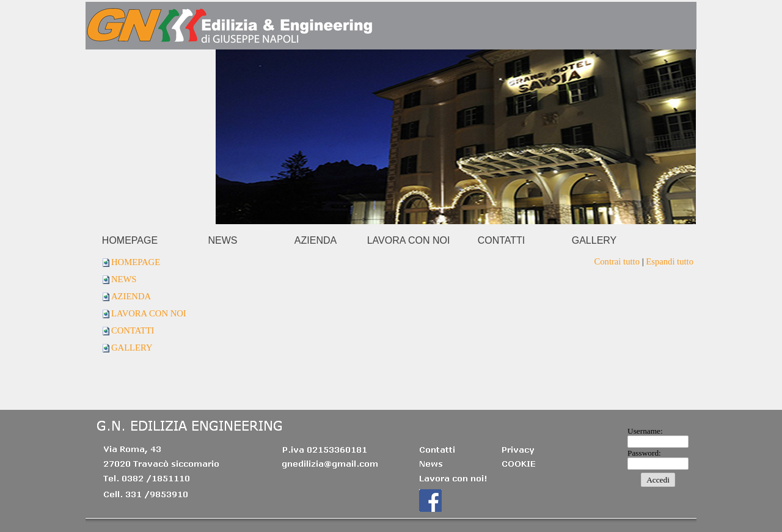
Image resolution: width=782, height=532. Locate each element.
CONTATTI (133, 330)
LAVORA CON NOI (149, 313)
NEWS (124, 279)
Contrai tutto (617, 261)
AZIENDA (131, 296)
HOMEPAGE (136, 262)
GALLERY (132, 348)
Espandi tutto (670, 261)
